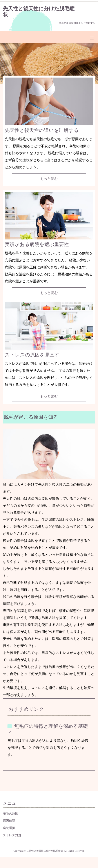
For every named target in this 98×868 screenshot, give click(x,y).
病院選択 (9, 828)
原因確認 (9, 821)
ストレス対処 (12, 835)
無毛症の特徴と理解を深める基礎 (51, 726)
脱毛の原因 (11, 813)
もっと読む (49, 179)
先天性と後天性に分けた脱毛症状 (39, 12)
